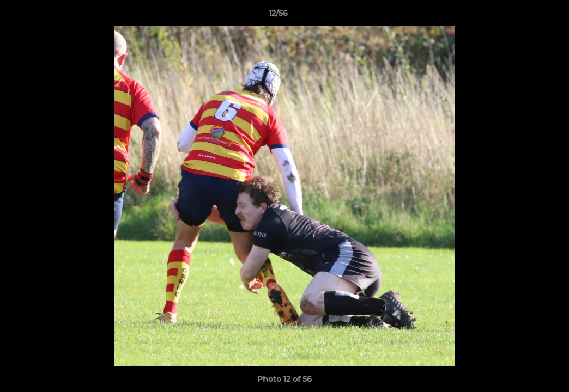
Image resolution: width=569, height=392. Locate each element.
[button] (523, 16)
